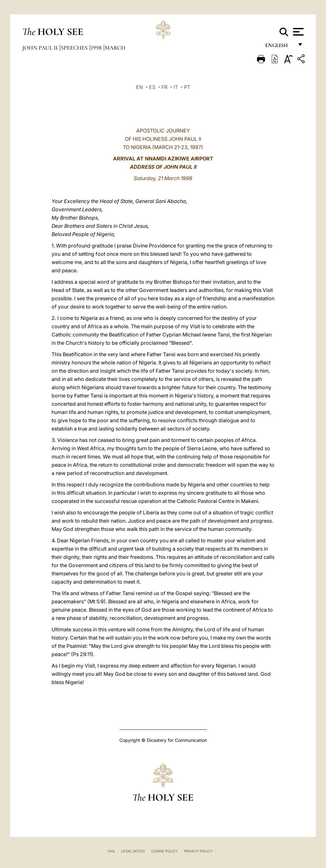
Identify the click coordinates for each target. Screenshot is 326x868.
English (279, 47)
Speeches (75, 48)
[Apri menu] (298, 32)
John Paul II (41, 48)
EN (139, 87)
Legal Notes (133, 851)
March (115, 48)
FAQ (111, 851)
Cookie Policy (164, 851)
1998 (97, 48)
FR (164, 87)
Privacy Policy (198, 851)
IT (176, 87)
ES (152, 87)
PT (187, 87)
